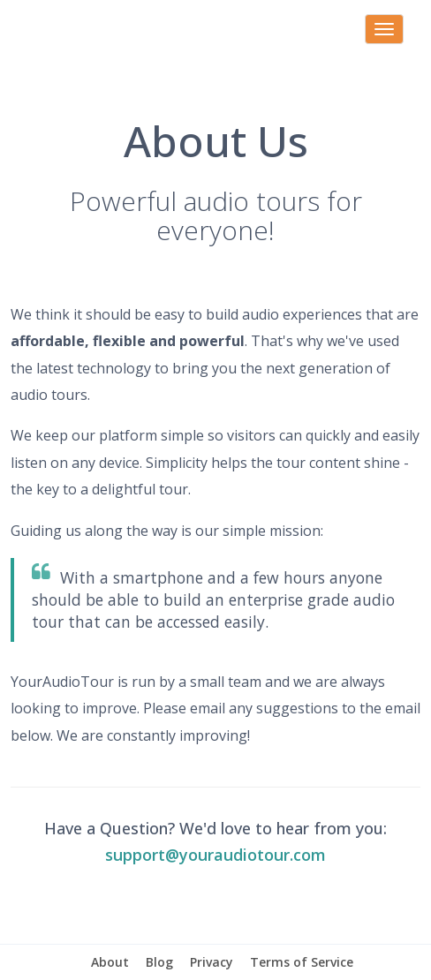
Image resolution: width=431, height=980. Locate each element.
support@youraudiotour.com (215, 855)
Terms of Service (302, 962)
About (110, 962)
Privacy (212, 962)
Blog (159, 962)
